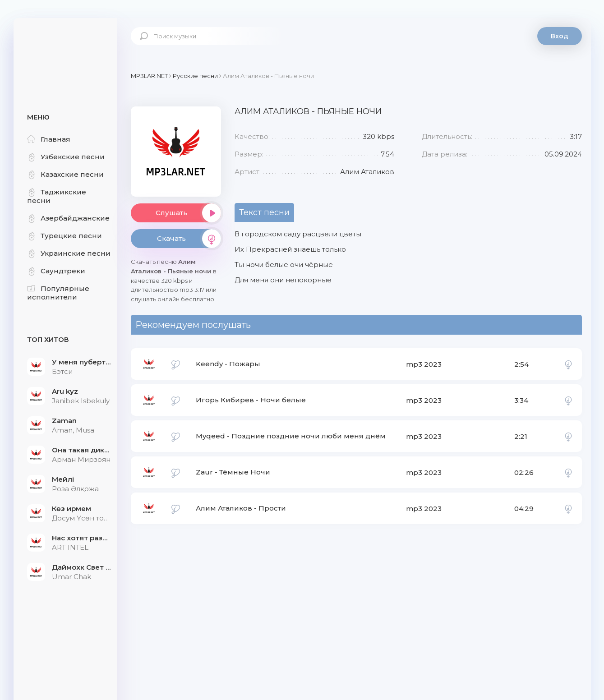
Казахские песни (65, 174)
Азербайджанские (68, 218)
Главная (49, 139)
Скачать (189, 239)
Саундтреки (56, 271)
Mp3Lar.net (65, 47)
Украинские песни (69, 253)
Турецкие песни (65, 236)
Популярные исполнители (58, 293)
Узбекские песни (66, 157)
